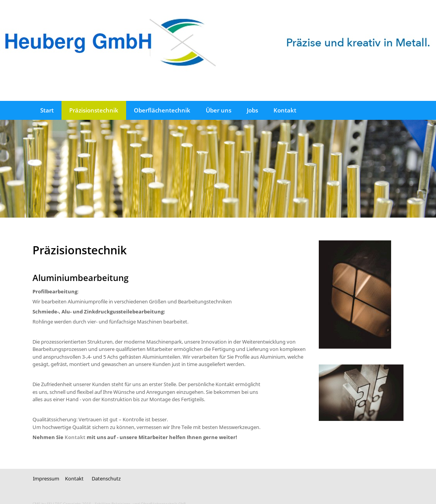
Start (47, 110)
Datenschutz (106, 478)
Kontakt (285, 110)
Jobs (252, 110)
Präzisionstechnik (94, 110)
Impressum (46, 478)
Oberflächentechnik (162, 110)
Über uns (219, 110)
